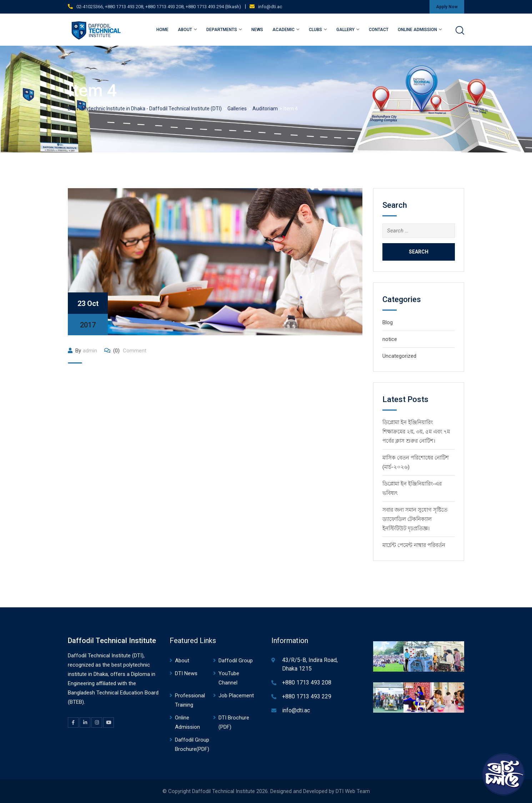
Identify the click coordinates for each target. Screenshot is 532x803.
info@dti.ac (270, 7)
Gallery (345, 30)
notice (390, 339)
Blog (388, 322)
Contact (379, 30)
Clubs (315, 30)
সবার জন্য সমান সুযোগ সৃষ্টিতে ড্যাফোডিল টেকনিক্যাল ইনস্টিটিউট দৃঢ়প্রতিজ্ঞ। (415, 519)
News (257, 30)
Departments (222, 30)
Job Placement (236, 696)
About (185, 30)
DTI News (186, 673)
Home (162, 30)
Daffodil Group (236, 661)
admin (90, 351)
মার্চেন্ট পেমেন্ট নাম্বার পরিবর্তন (414, 545)
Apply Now (447, 7)
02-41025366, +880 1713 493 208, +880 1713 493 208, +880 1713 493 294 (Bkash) (159, 7)
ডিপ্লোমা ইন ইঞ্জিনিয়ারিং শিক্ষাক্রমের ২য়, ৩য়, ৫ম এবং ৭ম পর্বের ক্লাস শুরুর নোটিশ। (416, 432)
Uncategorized (399, 356)
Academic (283, 30)
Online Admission (417, 30)
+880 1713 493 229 (307, 696)
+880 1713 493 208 (307, 682)
